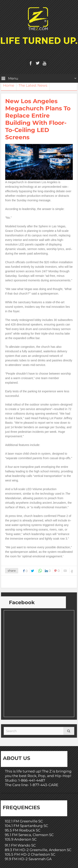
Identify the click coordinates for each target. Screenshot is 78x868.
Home (9, 85)
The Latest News (33, 85)
